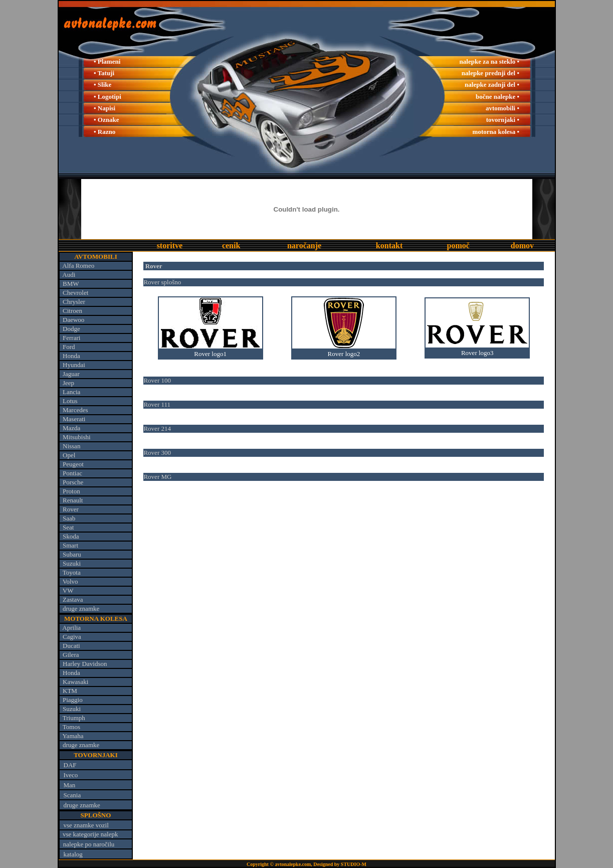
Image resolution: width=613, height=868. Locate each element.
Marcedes (75, 410)
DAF (70, 765)
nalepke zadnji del (491, 84)
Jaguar (71, 374)
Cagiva (72, 637)
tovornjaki (501, 120)
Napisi (107, 108)
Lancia (71, 392)
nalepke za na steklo (488, 61)
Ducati (71, 646)
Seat (68, 527)
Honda (71, 356)
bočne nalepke (495, 97)
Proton (71, 491)
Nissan (71, 446)
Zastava (73, 599)
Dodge (71, 329)
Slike (105, 84)
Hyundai (74, 365)
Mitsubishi (77, 437)
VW (68, 590)
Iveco (71, 775)
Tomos (71, 727)
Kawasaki (75, 682)
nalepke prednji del (488, 73)
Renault (73, 500)
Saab (69, 518)
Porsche (73, 482)
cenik (231, 245)
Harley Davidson (85, 664)
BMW (71, 284)
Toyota (72, 572)
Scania (72, 795)
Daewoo (73, 320)
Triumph (74, 718)
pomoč (458, 245)
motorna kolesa (494, 132)
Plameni (109, 61)
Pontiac (72, 473)
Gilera (71, 655)
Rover (71, 509)
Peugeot (73, 464)
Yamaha (73, 736)
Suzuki (72, 563)
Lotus (70, 401)
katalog (73, 854)
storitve (170, 245)
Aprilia (71, 628)
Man (70, 785)
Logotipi (110, 97)
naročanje (304, 245)
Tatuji (106, 73)
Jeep (68, 383)
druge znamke (81, 609)
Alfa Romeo (78, 266)
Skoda (71, 536)
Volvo (70, 581)
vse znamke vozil (86, 825)
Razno (107, 132)
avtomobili (500, 108)
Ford (69, 347)
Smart (70, 545)
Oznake (109, 120)
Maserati (74, 419)
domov (522, 245)
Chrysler (74, 302)
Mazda (71, 428)
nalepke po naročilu (89, 844)
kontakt (389, 245)
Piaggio (73, 700)
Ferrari (71, 338)
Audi (69, 275)
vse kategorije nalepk (90, 834)
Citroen (72, 311)
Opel (69, 455)
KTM (70, 691)
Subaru (72, 554)
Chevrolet (75, 293)
